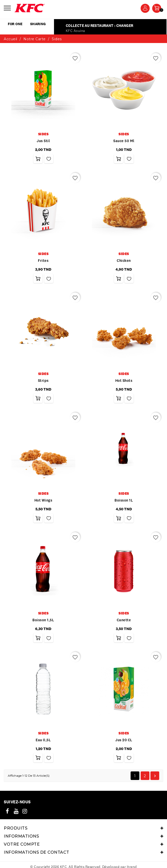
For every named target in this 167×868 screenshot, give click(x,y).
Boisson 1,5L (43, 630)
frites (43, 271)
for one (16, 24)
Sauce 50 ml (124, 151)
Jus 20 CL (124, 750)
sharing (41, 24)
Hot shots (124, 391)
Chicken (124, 271)
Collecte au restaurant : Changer (99, 36)
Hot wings (43, 510)
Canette (124, 630)
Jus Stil (43, 151)
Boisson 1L (124, 510)
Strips (43, 391)
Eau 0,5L (43, 750)
